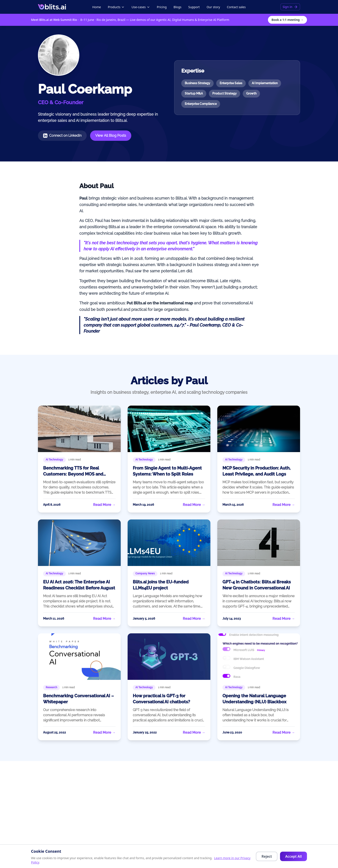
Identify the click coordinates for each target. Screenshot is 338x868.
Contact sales (236, 7)
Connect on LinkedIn (62, 136)
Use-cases (141, 7)
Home (97, 7)
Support (194, 7)
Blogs (178, 7)
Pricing (162, 7)
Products (116, 7)
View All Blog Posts (111, 136)
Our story (213, 7)
